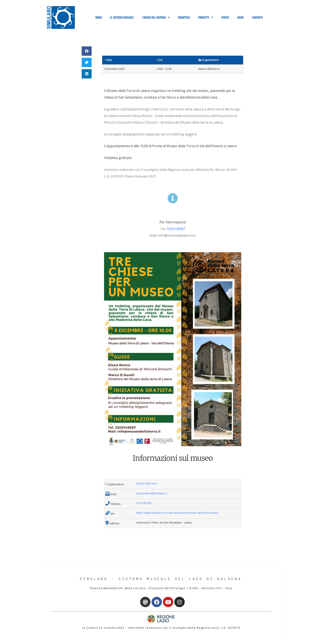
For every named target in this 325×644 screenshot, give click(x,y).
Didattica (184, 17)
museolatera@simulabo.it (152, 493)
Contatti (257, 17)
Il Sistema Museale (122, 17)
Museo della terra (147, 483)
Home (99, 17)
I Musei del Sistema (156, 17)
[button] (87, 51)
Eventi (225, 17)
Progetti (206, 17)
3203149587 (176, 229)
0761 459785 (144, 503)
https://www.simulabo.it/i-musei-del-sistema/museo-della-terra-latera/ (177, 513)
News (241, 17)
